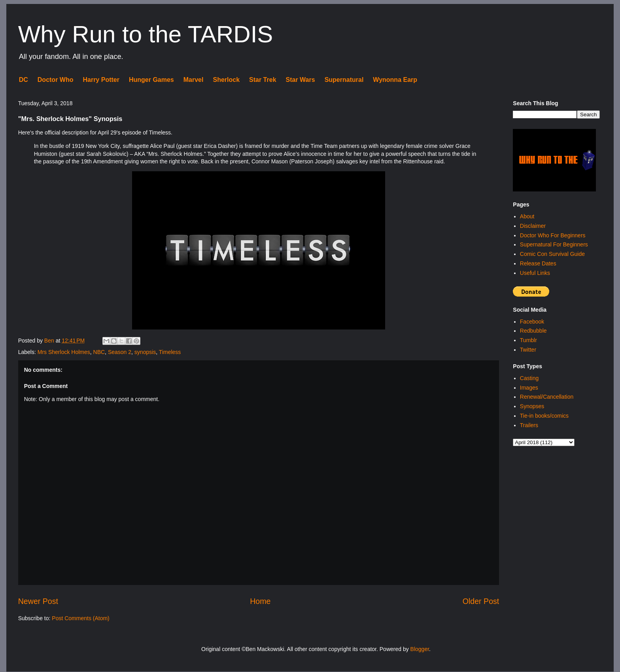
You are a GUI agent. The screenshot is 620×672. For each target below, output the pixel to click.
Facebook (532, 322)
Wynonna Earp (395, 80)
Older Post (481, 601)
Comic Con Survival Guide (552, 254)
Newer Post (38, 601)
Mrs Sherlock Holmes (64, 352)
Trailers (529, 425)
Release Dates (538, 263)
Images (529, 388)
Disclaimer (533, 226)
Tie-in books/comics (544, 416)
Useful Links (535, 273)
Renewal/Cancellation (547, 397)
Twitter (528, 350)
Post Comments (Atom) (80, 618)
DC (24, 80)
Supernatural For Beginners (554, 244)
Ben (50, 341)
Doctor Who (56, 80)
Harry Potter (101, 80)
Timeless (170, 352)
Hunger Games (151, 80)
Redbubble (533, 331)
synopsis (145, 352)
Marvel (194, 80)
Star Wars (301, 80)
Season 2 (120, 352)
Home (260, 601)
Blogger (420, 649)
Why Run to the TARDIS (146, 34)
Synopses (532, 406)
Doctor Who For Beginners (553, 235)
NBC (99, 352)
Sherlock (226, 80)
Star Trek (263, 80)
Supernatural (344, 80)
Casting (529, 378)
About (527, 216)
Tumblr (528, 340)
